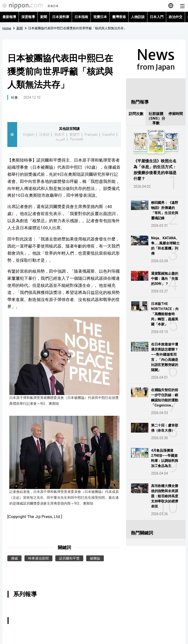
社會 (14, 97)
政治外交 (176, 17)
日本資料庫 (61, 17)
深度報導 (28, 17)
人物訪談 (138, 17)
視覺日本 (100, 17)
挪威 (14, 558)
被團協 (95, 558)
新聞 (44, 17)
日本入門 (157, 17)
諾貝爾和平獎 (69, 558)
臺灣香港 (119, 17)
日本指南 (81, 17)
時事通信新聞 (38, 558)
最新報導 (9, 17)
